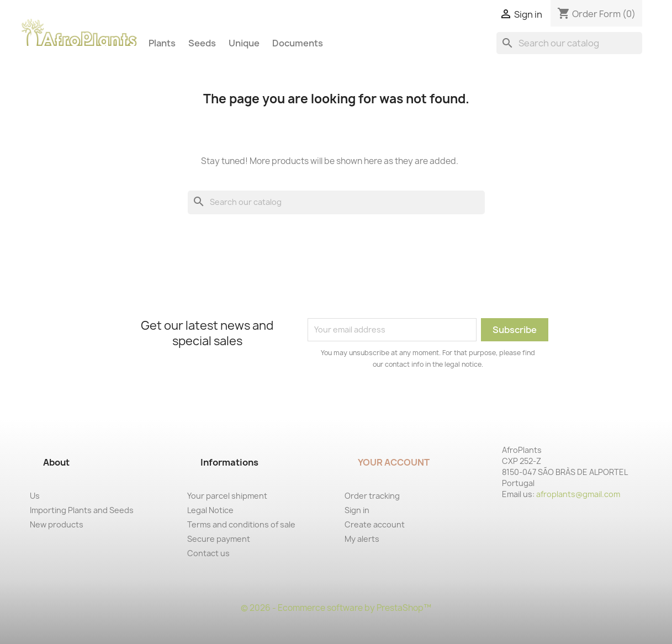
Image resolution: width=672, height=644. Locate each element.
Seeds (202, 43)
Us (35, 496)
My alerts (362, 539)
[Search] (569, 43)
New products (57, 524)
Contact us (208, 553)
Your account (394, 462)
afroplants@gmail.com (578, 494)
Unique (244, 43)
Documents (298, 43)
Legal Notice (210, 510)
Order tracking (372, 496)
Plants (162, 43)
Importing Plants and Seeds (82, 510)
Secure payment (219, 539)
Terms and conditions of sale (241, 524)
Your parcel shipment (227, 496)
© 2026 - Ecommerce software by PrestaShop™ (336, 608)
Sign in (357, 510)
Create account (375, 524)
